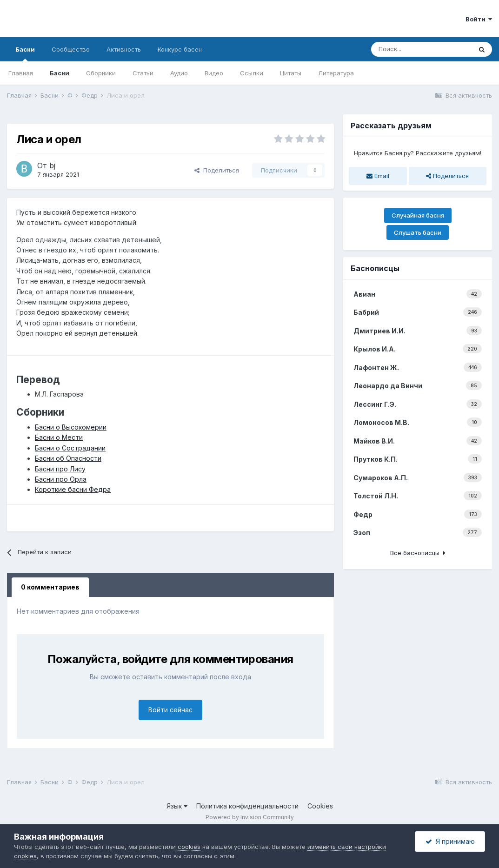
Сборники (101, 73)
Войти (479, 19)
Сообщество (71, 49)
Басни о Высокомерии (71, 427)
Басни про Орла (61, 479)
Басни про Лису (60, 469)
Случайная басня (418, 215)
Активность (124, 49)
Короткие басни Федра (73, 489)
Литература (336, 73)
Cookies (320, 806)
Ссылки (252, 73)
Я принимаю (450, 841)
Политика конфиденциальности (247, 806)
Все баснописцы (418, 553)
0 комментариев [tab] (50, 587)
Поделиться (217, 170)
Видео (214, 73)
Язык (177, 806)
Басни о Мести (59, 437)
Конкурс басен (180, 49)
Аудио (179, 73)
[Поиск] (421, 49)
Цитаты (291, 73)
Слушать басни (418, 232)
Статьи (143, 73)
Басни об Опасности (68, 458)
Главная (21, 73)
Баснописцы (375, 268)
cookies (189, 847)
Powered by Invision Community (250, 817)
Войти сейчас (170, 710)
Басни (25, 53)
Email (378, 176)
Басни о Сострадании (70, 448)
